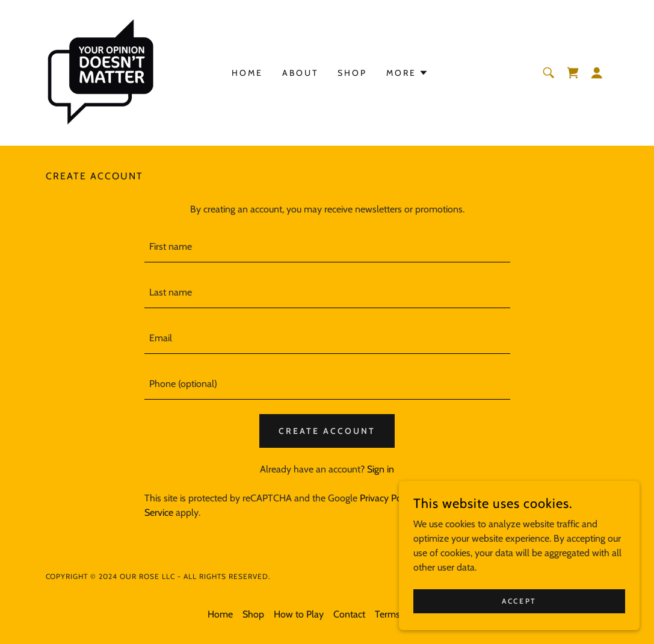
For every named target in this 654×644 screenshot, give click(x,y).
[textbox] (327, 247)
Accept (519, 601)
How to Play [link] (299, 614)
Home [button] (220, 614)
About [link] (300, 73)
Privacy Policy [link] (387, 498)
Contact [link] (349, 614)
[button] (597, 73)
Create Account (327, 431)
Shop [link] (352, 73)
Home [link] (247, 73)
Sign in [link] (381, 469)
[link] (100, 72)
